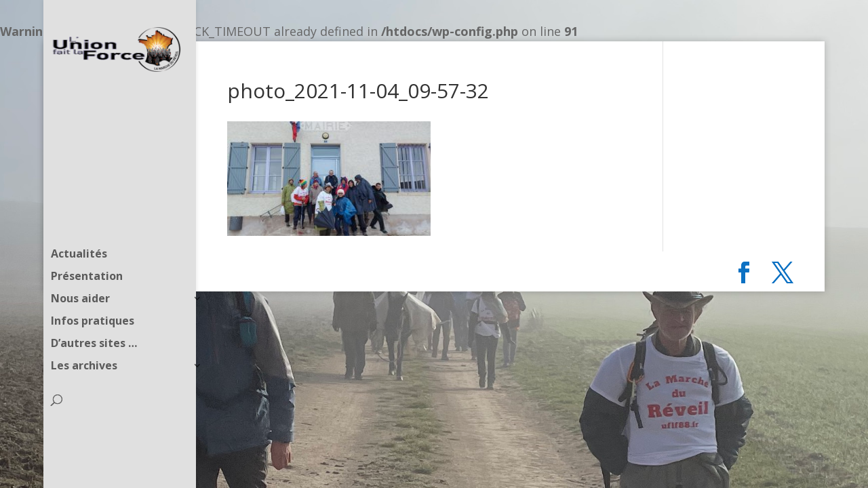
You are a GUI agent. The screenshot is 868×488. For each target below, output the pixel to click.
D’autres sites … (94, 319)
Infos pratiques (93, 297)
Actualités (79, 230)
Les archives (84, 342)
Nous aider (80, 274)
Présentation (87, 252)
